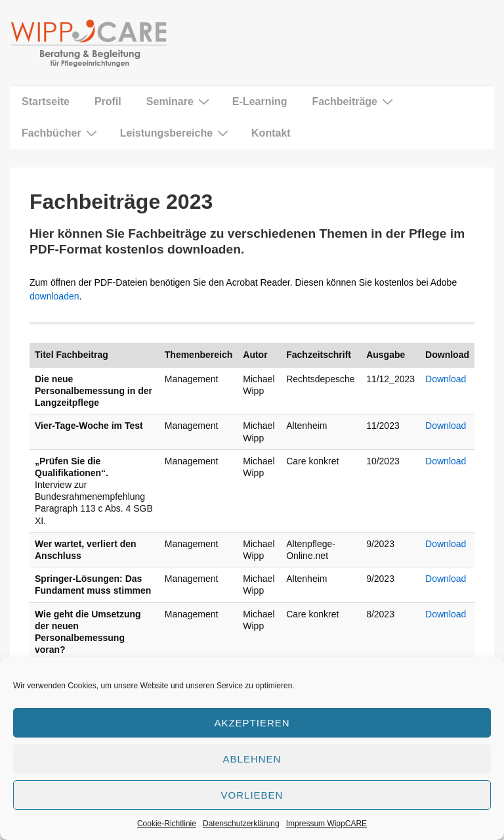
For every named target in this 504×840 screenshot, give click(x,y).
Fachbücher (61, 133)
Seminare (179, 101)
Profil (108, 101)
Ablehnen (252, 759)
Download (446, 379)
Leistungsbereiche (176, 133)
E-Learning (260, 101)
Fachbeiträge (354, 101)
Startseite (46, 101)
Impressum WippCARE (326, 824)
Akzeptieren (252, 723)
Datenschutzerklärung (241, 824)
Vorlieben (252, 795)
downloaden (54, 296)
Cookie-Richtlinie (167, 824)
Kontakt (271, 133)
